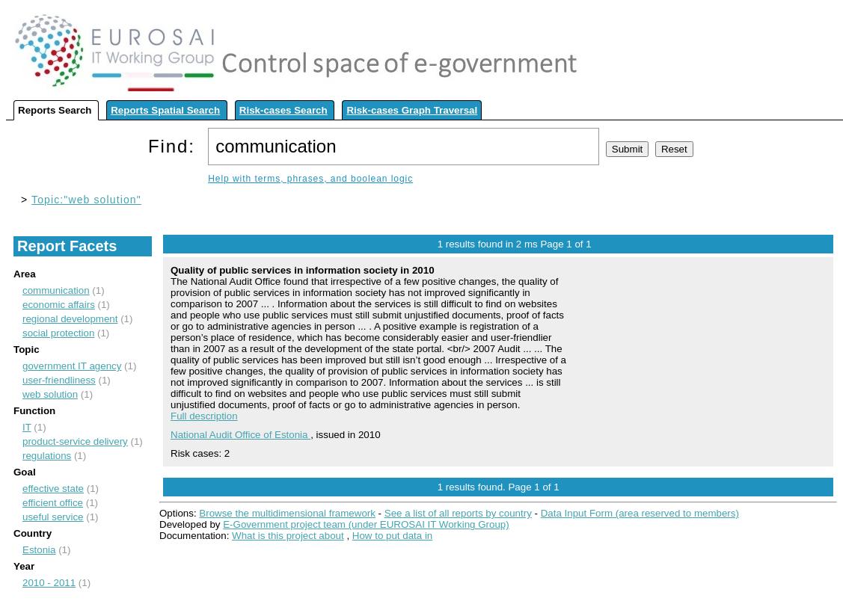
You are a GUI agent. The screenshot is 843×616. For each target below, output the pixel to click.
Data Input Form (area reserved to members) (640, 513)
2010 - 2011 (49, 583)
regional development (70, 319)
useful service (53, 517)
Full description (204, 416)
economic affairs (59, 305)
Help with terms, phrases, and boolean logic (310, 179)
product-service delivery (75, 441)
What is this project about (288, 536)
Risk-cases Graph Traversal (412, 110)
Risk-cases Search (283, 110)
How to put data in (392, 536)
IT (27, 427)
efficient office (53, 503)
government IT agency (72, 366)
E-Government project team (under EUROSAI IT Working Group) (366, 524)
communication (56, 290)
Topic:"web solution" (86, 200)
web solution (50, 394)
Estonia (39, 550)
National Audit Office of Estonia (240, 435)
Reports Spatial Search (165, 110)
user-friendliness (59, 380)
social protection (58, 333)
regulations (47, 456)
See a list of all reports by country (458, 513)
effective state (53, 489)
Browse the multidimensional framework (287, 513)
